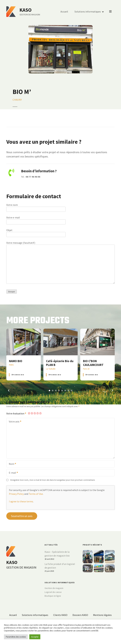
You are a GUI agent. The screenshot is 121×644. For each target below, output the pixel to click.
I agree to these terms (21, 501)
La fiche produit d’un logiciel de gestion (60, 566)
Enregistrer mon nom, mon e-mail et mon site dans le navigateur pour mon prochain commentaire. (53, 480)
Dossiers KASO (80, 615)
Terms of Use (36, 494)
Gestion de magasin (54, 588)
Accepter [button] (35, 637)
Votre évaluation (16, 413)
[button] (9, 390)
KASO (26, 10)
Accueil (64, 12)
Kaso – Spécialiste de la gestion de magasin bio (57, 554)
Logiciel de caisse (53, 592)
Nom (11, 464)
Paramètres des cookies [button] (16, 637)
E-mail (12, 473)
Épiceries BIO (18, 375)
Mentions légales (102, 615)
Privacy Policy (16, 494)
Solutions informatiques (88, 12)
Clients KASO (60, 615)
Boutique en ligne (53, 596)
